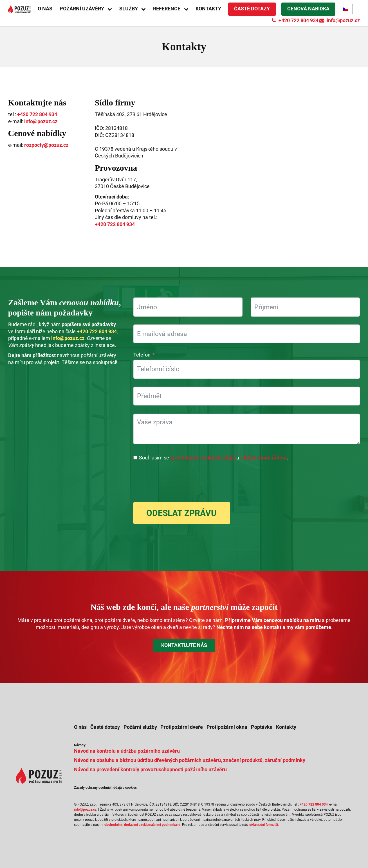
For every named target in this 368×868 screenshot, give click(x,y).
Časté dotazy (252, 9)
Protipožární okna (227, 727)
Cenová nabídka (308, 9)
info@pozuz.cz (41, 121)
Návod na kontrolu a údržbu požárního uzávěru (127, 751)
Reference (167, 9)
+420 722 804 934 (37, 114)
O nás (45, 9)
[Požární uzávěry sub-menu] (112, 9)
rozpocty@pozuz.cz (46, 145)
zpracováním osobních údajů (203, 458)
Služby (129, 9)
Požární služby (140, 727)
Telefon (142, 355)
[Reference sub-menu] (188, 9)
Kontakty (208, 9)
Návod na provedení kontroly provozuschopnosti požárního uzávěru (150, 770)
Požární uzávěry (82, 9)
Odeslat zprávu (181, 513)
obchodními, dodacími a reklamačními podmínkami (142, 825)
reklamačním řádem (263, 458)
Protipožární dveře (182, 727)
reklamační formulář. (264, 825)
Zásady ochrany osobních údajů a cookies (105, 788)
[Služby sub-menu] (145, 9)
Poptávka (262, 727)
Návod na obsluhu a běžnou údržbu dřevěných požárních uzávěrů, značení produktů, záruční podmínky (190, 760)
